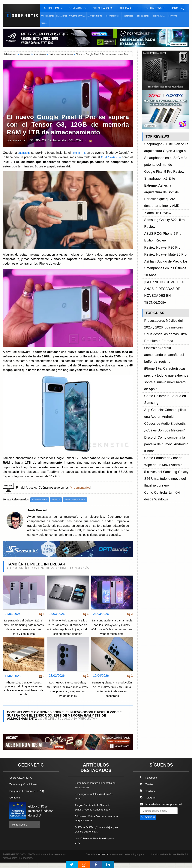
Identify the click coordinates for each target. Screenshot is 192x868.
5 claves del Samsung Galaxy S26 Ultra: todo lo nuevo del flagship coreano (166, 339)
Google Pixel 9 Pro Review (161, 159)
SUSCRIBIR (149, 824)
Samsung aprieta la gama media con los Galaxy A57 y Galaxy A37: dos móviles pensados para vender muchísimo (112, 629)
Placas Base (62, 16)
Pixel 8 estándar (114, 157)
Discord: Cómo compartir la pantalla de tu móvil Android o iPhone (163, 318)
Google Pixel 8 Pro (79, 500)
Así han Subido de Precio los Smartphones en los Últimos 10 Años (164, 215)
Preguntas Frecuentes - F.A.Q (28, 797)
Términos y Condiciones (25, 790)
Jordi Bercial (21, 141)
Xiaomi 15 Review (156, 180)
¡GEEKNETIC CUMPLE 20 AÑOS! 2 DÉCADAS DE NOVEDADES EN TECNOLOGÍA (166, 227)
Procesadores (48, 16)
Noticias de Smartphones (66, 54)
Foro (174, 8)
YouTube (148, 797)
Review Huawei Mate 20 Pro (162, 206)
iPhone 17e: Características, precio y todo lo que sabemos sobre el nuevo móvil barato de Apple (24, 694)
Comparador (78, 8)
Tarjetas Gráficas (77, 16)
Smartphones (43, 54)
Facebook (149, 784)
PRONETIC (104, 860)
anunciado (25, 153)
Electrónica (27, 54)
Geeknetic (13, 54)
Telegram (149, 803)
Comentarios (83, 487)
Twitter (147, 790)
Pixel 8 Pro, (80, 153)
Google (58, 500)
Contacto (15, 803)
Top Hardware (155, 8)
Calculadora (103, 8)
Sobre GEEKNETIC (22, 784)
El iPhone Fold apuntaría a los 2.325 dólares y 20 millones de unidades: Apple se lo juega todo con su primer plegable (68, 629)
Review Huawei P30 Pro (160, 202)
